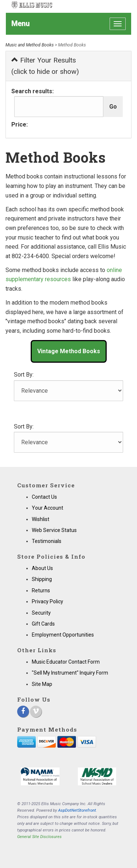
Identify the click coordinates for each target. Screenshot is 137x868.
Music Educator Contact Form (66, 662)
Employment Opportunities (63, 635)
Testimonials (47, 541)
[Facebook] (23, 712)
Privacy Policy (47, 601)
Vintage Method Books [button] (69, 351)
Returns (41, 590)
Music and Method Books (30, 45)
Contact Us (44, 497)
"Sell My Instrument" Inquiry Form (70, 673)
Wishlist (41, 519)
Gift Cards (43, 624)
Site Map (42, 684)
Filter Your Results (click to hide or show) (45, 66)
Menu (20, 23)
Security (41, 613)
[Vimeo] (36, 712)
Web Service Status (54, 530)
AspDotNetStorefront (77, 810)
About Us (42, 568)
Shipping (42, 579)
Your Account (47, 508)
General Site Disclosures (39, 837)
